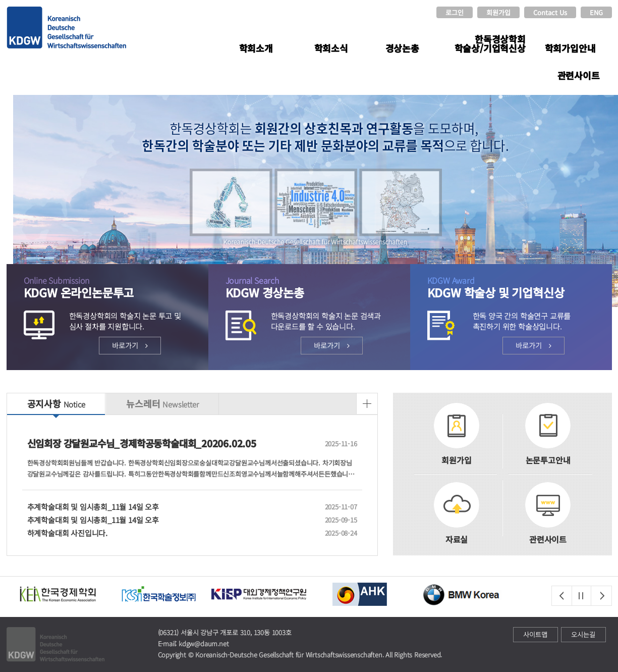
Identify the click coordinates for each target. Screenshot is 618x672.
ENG (596, 12)
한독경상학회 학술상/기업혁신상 (490, 43)
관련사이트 (579, 75)
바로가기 (130, 345)
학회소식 (331, 48)
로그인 (455, 12)
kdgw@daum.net (204, 643)
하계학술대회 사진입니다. (172, 533)
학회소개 (256, 48)
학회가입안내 (570, 48)
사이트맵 (535, 634)
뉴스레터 (162, 403)
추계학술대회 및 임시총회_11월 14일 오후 (172, 507)
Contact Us (550, 12)
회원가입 (498, 12)
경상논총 (402, 48)
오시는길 (583, 634)
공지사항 (56, 403)
